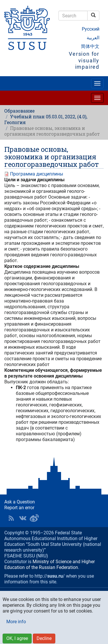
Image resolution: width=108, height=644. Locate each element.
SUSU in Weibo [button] (34, 518)
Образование (19, 111)
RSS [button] (11, 518)
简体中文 (90, 46)
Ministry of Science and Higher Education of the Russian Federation (50, 564)
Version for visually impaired (84, 60)
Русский (91, 29)
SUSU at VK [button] (23, 518)
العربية (93, 38)
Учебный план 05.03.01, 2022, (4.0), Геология (46, 119)
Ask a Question (20, 502)
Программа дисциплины (37, 174)
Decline (44, 638)
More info (16, 622)
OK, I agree (17, 638)
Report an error (19, 508)
